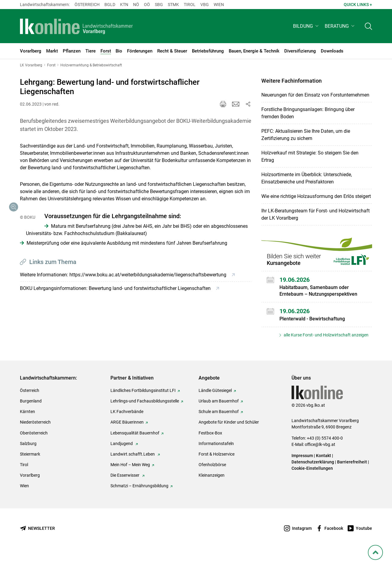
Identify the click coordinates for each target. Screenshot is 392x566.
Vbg (205, 5)
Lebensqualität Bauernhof (135, 446)
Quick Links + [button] (358, 5)
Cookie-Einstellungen (312, 481)
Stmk (173, 5)
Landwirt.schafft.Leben (133, 467)
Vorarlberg (30, 488)
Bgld (110, 5)
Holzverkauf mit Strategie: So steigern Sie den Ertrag (310, 156)
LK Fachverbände (127, 424)
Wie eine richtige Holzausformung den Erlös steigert (316, 196)
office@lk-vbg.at (320, 457)
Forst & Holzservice (217, 467)
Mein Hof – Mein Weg (130, 478)
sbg (159, 5)
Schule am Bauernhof (219, 424)
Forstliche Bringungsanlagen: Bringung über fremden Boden (308, 113)
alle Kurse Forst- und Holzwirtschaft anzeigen (326, 335)
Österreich (87, 5)
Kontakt (323, 469)
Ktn (124, 5)
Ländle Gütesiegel (215, 403)
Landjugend (122, 456)
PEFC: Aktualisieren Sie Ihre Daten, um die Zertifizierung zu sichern (306, 135)
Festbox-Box (210, 446)
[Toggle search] (368, 26)
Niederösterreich (35, 435)
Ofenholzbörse (212, 478)
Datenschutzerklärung (313, 475)
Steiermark (30, 467)
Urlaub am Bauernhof (219, 414)
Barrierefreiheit (352, 475)
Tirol (190, 5)
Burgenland (31, 414)
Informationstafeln (216, 456)
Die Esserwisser (125, 488)
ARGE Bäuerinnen (127, 435)
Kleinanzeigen (212, 488)
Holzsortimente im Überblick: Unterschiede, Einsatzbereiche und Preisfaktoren (307, 178)
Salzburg (28, 456)
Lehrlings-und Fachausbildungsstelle (145, 414)
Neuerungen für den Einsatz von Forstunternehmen (315, 95)
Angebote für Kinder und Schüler (229, 435)
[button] (306, 26)
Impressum (302, 469)
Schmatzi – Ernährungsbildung (139, 499)
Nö (136, 5)
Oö (147, 5)
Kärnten (27, 424)
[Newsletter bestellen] (37, 541)
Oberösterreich (34, 446)
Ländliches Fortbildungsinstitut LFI (143, 403)
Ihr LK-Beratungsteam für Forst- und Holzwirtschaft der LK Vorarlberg (316, 214)
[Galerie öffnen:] (75, 250)
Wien (219, 5)
